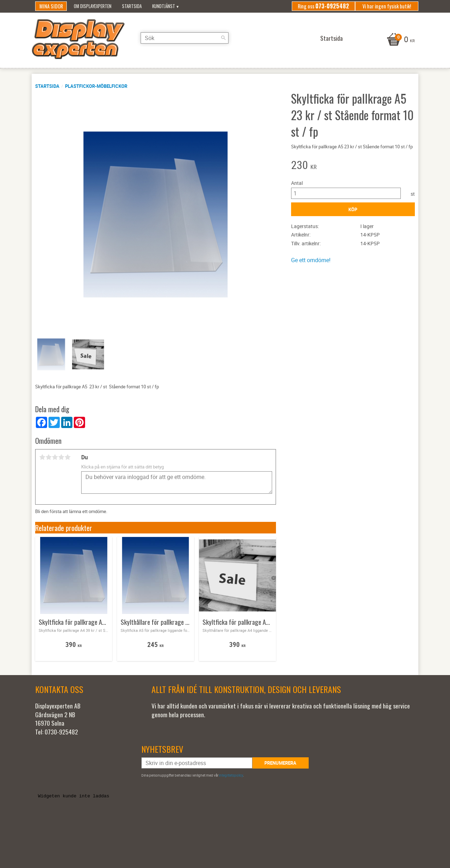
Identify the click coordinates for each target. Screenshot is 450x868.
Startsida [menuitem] (132, 6)
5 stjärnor (67, 457)
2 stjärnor (49, 457)
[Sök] (223, 38)
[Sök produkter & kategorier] (185, 38)
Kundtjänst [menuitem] (164, 6)
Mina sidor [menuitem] (51, 6)
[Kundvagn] (400, 40)
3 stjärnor (55, 457)
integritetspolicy (231, 775)
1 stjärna (42, 457)
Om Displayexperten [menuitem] (93, 6)
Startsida (47, 86)
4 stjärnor (61, 457)
